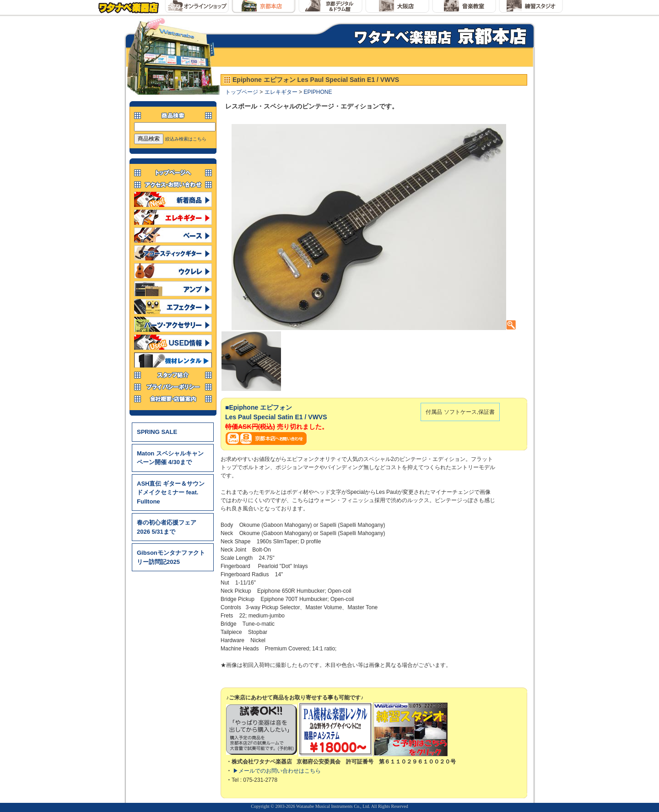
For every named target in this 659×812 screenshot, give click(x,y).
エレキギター (281, 92)
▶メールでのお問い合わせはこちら (277, 771)
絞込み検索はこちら (186, 139)
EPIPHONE (318, 92)
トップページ (242, 92)
